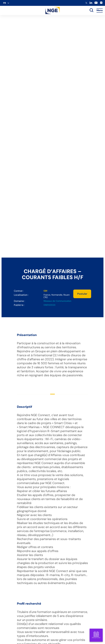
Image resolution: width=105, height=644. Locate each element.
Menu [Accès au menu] (100, 10)
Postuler (82, 294)
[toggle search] (91, 10)
